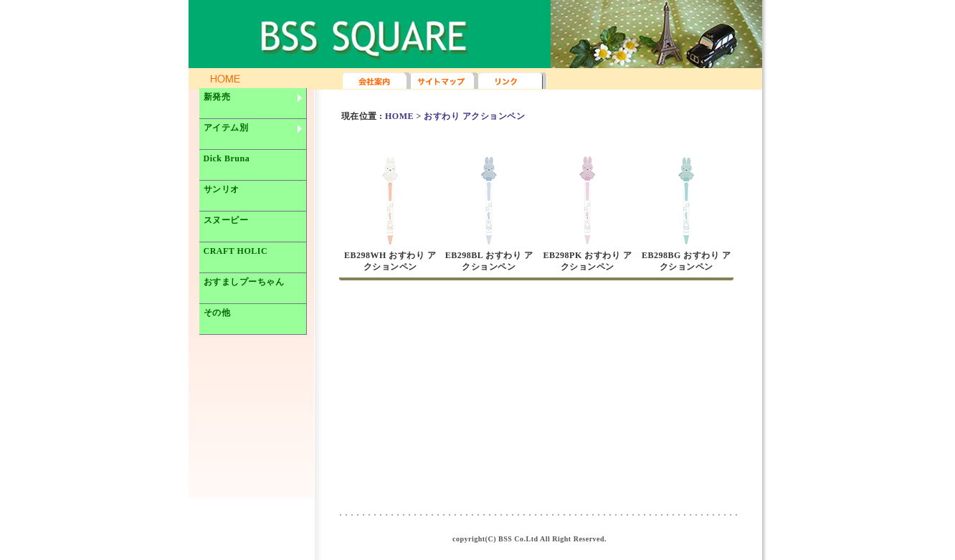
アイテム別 (253, 133)
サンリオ (222, 189)
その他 (217, 313)
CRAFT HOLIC (236, 251)
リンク (513, 81)
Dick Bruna (227, 158)
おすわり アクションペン (474, 116)
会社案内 (377, 81)
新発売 (253, 103)
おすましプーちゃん (244, 282)
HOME (399, 116)
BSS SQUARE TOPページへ (154, 32)
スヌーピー (226, 220)
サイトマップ (445, 81)
